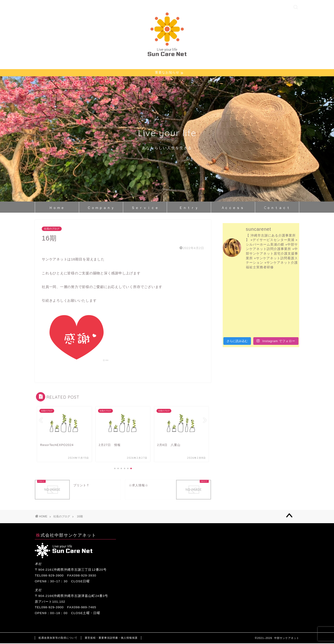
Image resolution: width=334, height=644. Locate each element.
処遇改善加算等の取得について (58, 638)
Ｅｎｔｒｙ (189, 208)
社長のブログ (52, 229)
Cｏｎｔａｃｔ (277, 208)
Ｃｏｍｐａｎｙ (101, 208)
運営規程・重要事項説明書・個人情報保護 (111, 638)
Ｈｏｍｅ (57, 208)
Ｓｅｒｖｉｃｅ (145, 208)
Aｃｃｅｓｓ (233, 208)
